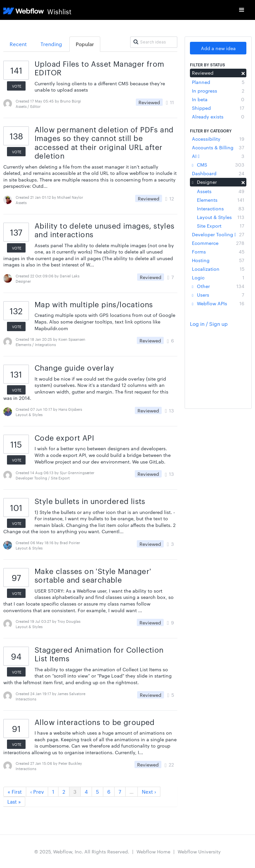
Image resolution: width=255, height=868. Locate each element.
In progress (218, 91)
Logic (218, 277)
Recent (18, 44)
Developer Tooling (218, 234)
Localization (218, 269)
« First (15, 792)
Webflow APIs (218, 303)
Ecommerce (218, 243)
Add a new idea (218, 48)
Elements (221, 200)
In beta (218, 99)
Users (218, 295)
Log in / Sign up (209, 324)
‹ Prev (37, 792)
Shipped (218, 108)
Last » (14, 801)
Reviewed (218, 73)
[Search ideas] (154, 42)
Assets (221, 191)
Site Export (221, 226)
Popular (85, 44)
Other (218, 286)
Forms (218, 252)
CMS (218, 165)
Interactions (221, 208)
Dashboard (218, 173)
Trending (51, 44)
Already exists (218, 116)
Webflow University (199, 851)
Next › (149, 792)
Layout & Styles (221, 217)
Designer (218, 182)
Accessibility (218, 139)
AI (218, 156)
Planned (218, 82)
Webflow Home (153, 851)
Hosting (218, 260)
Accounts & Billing (218, 147)
